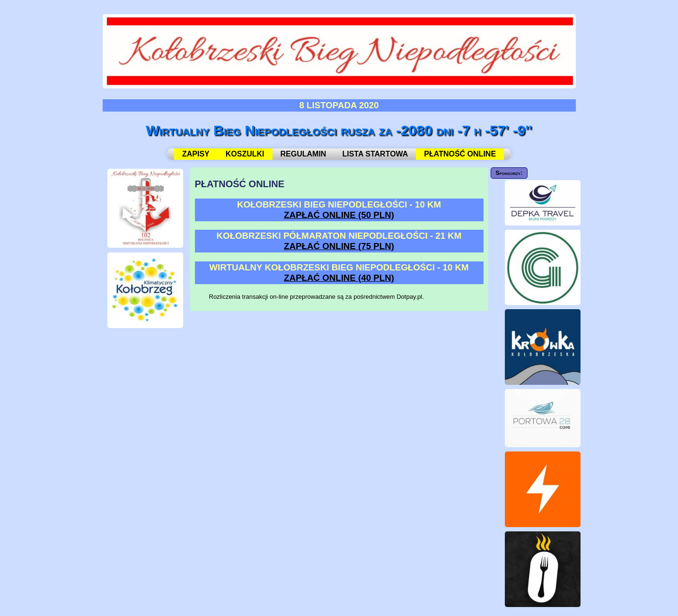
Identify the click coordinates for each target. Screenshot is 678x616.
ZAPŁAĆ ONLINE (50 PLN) (339, 215)
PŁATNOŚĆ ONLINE (460, 154)
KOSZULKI (245, 154)
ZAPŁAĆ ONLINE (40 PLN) (339, 278)
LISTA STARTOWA (375, 154)
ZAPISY (196, 154)
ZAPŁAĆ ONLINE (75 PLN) (339, 246)
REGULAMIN (304, 154)
